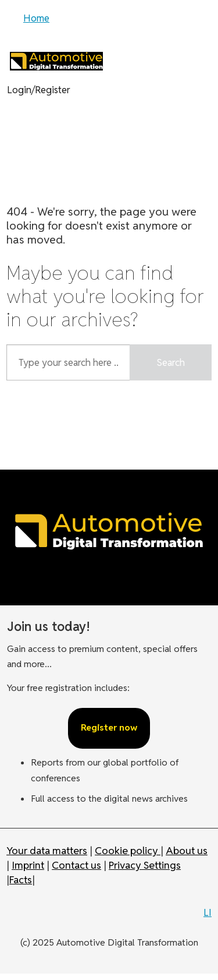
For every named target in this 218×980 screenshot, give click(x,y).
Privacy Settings (145, 865)
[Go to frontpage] (56, 61)
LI (208, 912)
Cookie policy (128, 850)
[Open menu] (20, 20)
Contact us (76, 865)
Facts (21, 879)
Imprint (28, 865)
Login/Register (39, 90)
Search (171, 362)
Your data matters (47, 850)
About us (187, 850)
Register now (109, 727)
